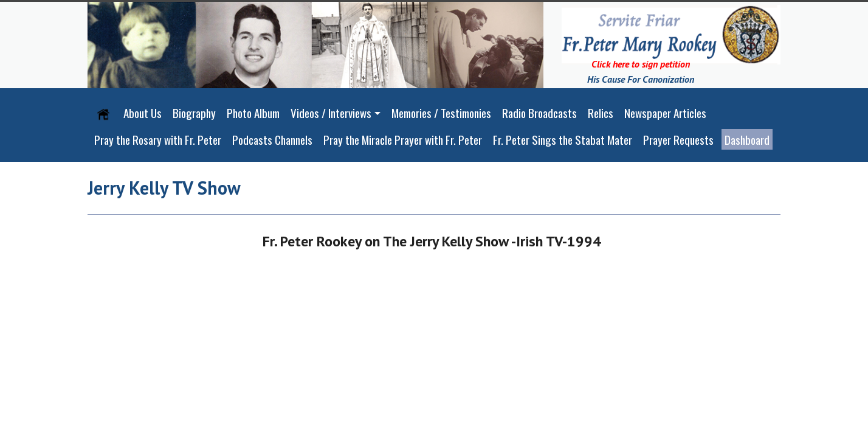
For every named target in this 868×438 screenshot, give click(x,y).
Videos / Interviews (331, 113)
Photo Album (253, 113)
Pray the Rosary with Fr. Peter (158, 139)
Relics (601, 113)
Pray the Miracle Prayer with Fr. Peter (403, 139)
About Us (143, 113)
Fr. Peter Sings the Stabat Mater (563, 139)
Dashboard (747, 139)
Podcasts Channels (272, 139)
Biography (194, 113)
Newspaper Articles (665, 113)
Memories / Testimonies (441, 113)
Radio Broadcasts (539, 113)
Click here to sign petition (641, 64)
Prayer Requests (678, 139)
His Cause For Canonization (641, 79)
